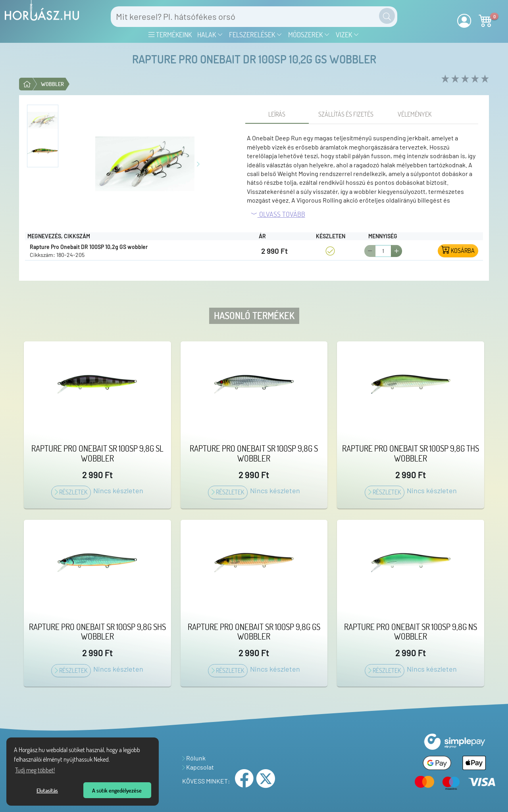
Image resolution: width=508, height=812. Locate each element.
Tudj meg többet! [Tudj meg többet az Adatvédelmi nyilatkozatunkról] (35, 770)
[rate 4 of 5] (474, 79)
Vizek (347, 34)
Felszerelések (256, 34)
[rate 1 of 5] (444, 79)
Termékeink (170, 34)
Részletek (71, 492)
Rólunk (194, 758)
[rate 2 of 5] (454, 79)
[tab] (277, 114)
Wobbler (52, 84)
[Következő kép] (198, 163)
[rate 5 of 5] (484, 79)
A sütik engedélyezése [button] (117, 790)
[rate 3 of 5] (464, 79)
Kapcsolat (198, 767)
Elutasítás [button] (47, 790)
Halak (210, 34)
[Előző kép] (93, 163)
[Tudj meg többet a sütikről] (112, 760)
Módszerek (309, 34)
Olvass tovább (278, 214)
